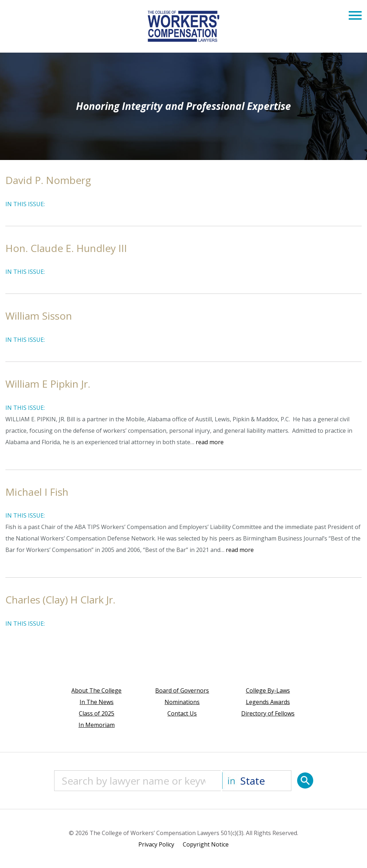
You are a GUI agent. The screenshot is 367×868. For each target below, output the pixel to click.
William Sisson (39, 316)
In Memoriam (97, 725)
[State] (257, 781)
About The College (96, 690)
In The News (97, 702)
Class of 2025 (97, 713)
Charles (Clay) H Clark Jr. (60, 600)
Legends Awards (268, 702)
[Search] (305, 780)
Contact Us (182, 713)
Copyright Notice (206, 844)
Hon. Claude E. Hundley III (66, 248)
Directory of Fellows (268, 713)
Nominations (182, 702)
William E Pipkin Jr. (48, 384)
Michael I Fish (37, 492)
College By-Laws (268, 690)
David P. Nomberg (48, 180)
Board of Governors (182, 690)
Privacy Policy (156, 844)
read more (210, 442)
